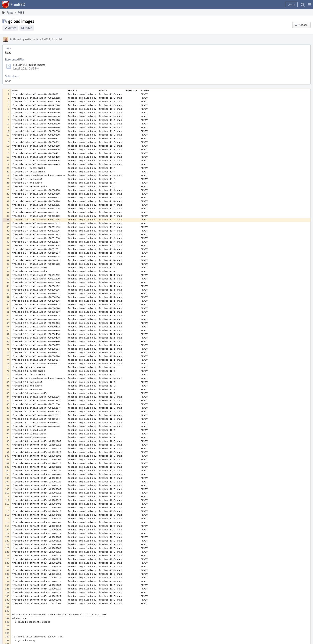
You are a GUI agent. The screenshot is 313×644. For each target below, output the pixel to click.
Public (29, 28)
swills (28, 39)
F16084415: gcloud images (29, 65)
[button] (310, 5)
